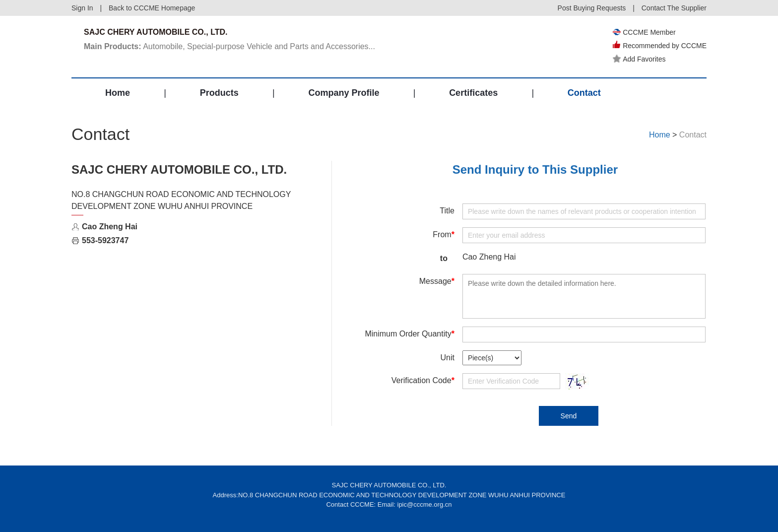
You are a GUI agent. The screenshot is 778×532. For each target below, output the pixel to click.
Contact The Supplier (674, 8)
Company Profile (344, 93)
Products (219, 93)
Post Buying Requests (592, 8)
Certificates (473, 93)
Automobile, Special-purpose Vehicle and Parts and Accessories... (229, 46)
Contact (584, 93)
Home (118, 93)
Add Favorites (639, 59)
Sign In (82, 8)
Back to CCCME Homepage (152, 8)
